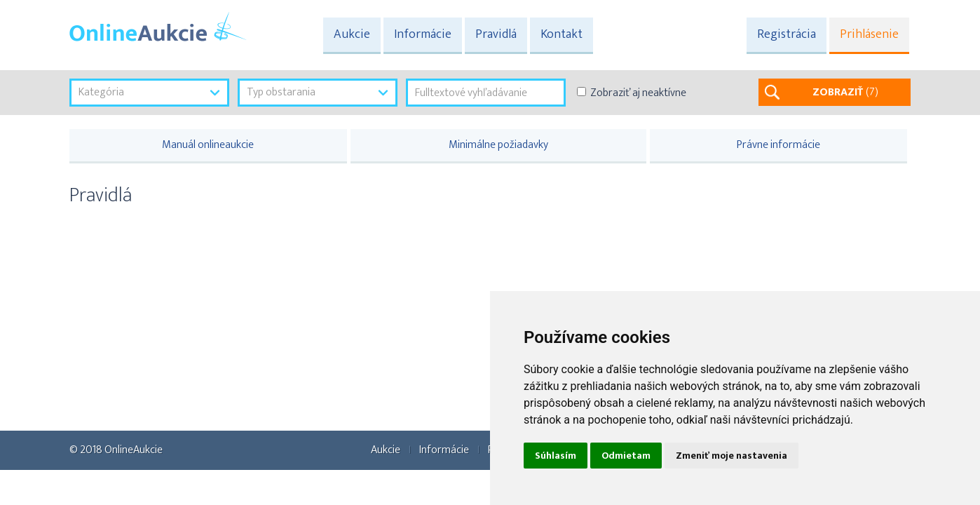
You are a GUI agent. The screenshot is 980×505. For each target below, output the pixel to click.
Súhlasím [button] (556, 456)
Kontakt (562, 34)
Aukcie (352, 34)
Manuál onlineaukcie (208, 145)
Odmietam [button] (626, 456)
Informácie (423, 34)
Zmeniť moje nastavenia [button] (731, 456)
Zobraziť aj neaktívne (638, 93)
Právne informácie (778, 145)
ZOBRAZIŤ (845, 92)
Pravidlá (496, 34)
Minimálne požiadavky (498, 145)
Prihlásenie (869, 34)
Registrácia (787, 34)
